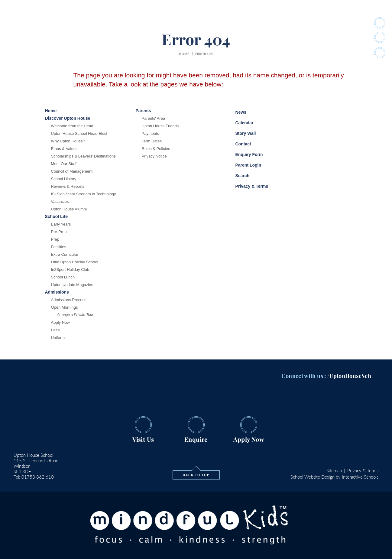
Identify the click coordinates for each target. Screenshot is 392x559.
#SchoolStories (293, 23)
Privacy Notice (154, 156)
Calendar (240, 122)
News (236, 111)
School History (64, 179)
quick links (330, 23)
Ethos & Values (64, 149)
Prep (55, 239)
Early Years (61, 224)
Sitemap (334, 470)
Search (238, 175)
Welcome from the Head (72, 126)
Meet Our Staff (64, 164)
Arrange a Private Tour (75, 315)
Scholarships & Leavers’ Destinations (83, 156)
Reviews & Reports (68, 186)
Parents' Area (154, 118)
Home (79, 23)
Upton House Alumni (69, 209)
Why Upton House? (68, 141)
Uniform (58, 338)
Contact (239, 144)
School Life (160, 23)
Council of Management (72, 171)
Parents (261, 23)
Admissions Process (69, 300)
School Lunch (63, 277)
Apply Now (60, 322)
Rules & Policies (156, 149)
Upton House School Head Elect (79, 133)
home (184, 54)
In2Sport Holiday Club (70, 270)
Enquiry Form (245, 154)
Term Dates (152, 141)
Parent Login (244, 164)
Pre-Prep (59, 232)
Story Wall (241, 133)
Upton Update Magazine (72, 285)
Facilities (59, 247)
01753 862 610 (38, 477)
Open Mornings (65, 307)
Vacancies (60, 201)
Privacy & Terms (248, 185)
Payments (151, 133)
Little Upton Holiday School (75, 262)
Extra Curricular (65, 254)
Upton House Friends (160, 126)
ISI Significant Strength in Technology (84, 194)
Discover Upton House (117, 23)
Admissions (233, 23)
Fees (55, 330)
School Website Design (313, 477)
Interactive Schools (360, 477)
